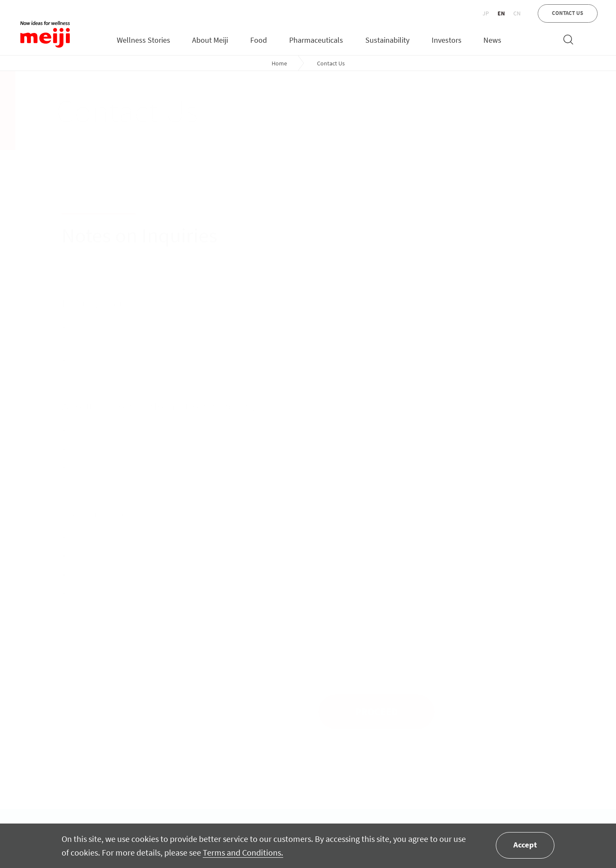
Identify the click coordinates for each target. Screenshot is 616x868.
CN (517, 13)
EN (501, 13)
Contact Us (331, 63)
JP (486, 13)
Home (279, 63)
